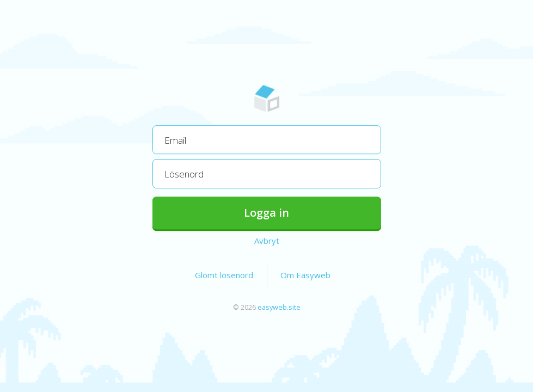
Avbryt (267, 241)
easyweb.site (279, 307)
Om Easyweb (305, 275)
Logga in (266, 213)
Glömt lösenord (224, 275)
